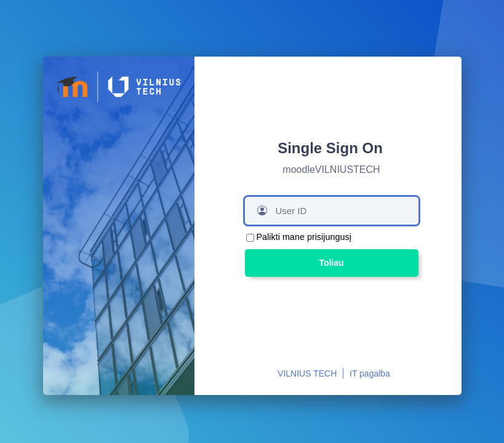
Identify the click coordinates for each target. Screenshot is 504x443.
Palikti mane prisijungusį (304, 237)
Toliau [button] (331, 263)
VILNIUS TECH (307, 373)
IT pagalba (370, 373)
